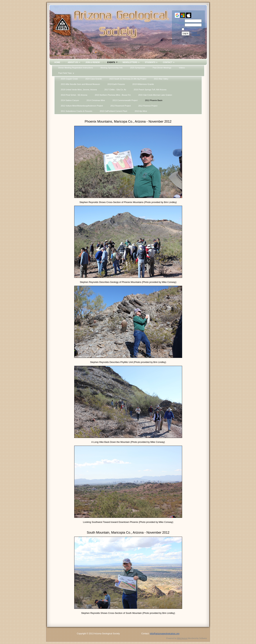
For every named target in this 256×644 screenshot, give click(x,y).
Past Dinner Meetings (162, 68)
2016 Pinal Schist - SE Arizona (74, 95)
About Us (73, 62)
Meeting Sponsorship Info (111, 68)
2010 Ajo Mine (141, 111)
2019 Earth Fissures (116, 84)
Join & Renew (93, 62)
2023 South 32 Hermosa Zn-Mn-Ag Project (128, 79)
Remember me (191, 29)
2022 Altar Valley (161, 79)
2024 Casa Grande (94, 79)
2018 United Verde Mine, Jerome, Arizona (79, 90)
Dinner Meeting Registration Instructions (76, 68)
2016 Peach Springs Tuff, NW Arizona (150, 90)
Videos (182, 68)
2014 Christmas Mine (96, 100)
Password (179, 25)
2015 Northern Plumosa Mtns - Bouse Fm (113, 95)
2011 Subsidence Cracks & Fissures (76, 111)
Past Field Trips (65, 73)
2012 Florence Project (148, 106)
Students (150, 62)
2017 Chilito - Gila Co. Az (115, 90)
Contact (167, 62)
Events (111, 62)
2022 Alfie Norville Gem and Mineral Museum (80, 84)
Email (181, 21)
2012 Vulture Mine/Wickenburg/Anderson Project (82, 106)
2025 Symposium (138, 68)
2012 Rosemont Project (121, 106)
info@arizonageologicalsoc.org (165, 634)
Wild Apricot (182, 638)
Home (57, 62)
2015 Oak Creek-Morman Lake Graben (155, 95)
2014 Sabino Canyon (70, 100)
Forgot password (196, 34)
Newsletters (130, 62)
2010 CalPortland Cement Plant (113, 111)
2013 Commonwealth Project (125, 100)
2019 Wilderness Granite (143, 84)
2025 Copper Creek (69, 79)
